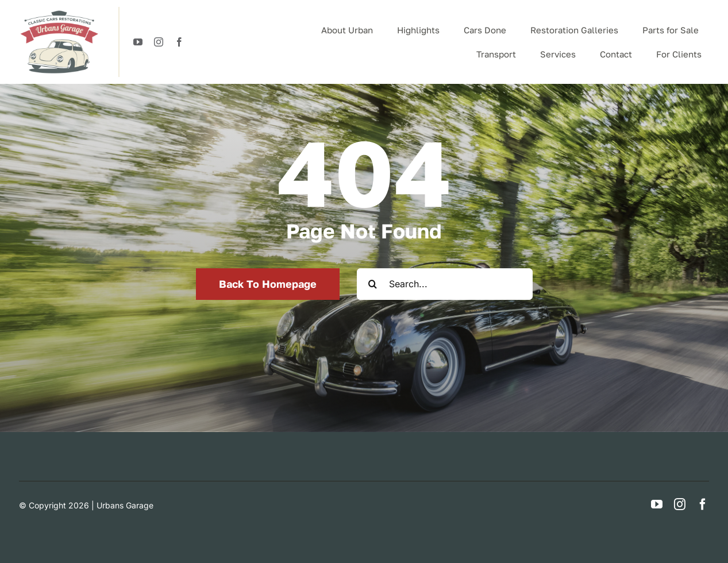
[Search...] (445, 284)
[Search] (373, 284)
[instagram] (159, 42)
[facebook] (179, 42)
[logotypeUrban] (59, 11)
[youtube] (138, 42)
